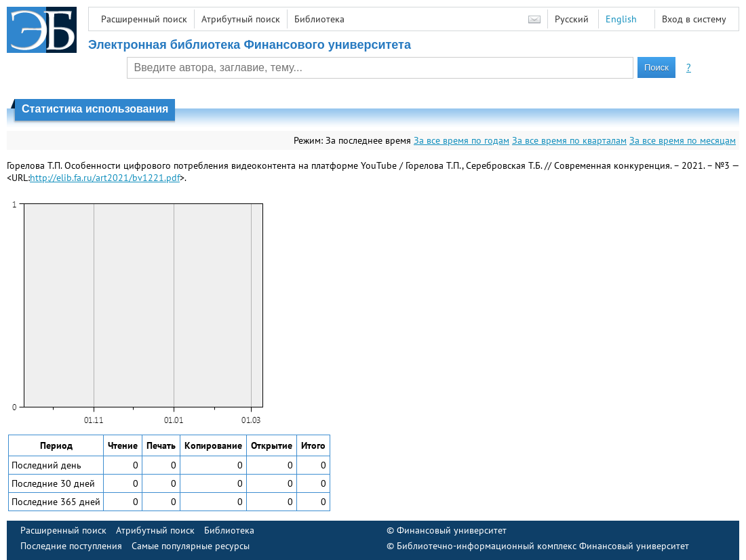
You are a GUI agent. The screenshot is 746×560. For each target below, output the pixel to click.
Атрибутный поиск (241, 19)
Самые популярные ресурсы (191, 546)
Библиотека (319, 19)
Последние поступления (71, 546)
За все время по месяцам (683, 140)
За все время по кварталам (569, 140)
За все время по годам (462, 140)
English (621, 19)
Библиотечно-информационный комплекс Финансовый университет (543, 546)
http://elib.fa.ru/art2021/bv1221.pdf (105, 178)
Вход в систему (694, 19)
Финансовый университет (452, 530)
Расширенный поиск (144, 19)
